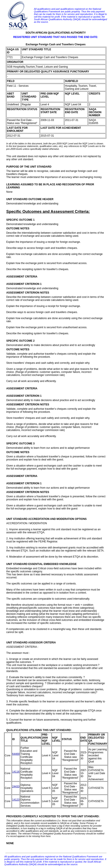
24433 (16, 786)
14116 (16, 772)
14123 (16, 800)
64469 (16, 754)
